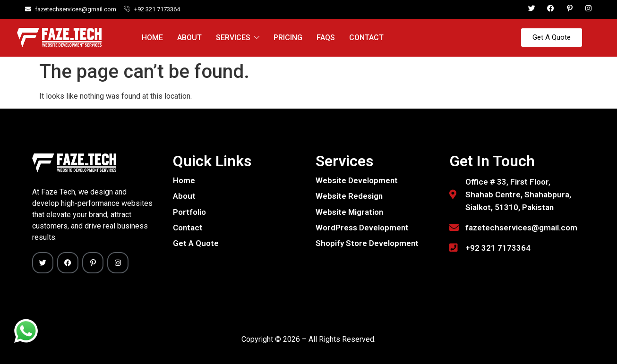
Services (238, 38)
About (189, 38)
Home (152, 38)
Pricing (288, 38)
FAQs (326, 38)
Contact (366, 38)
